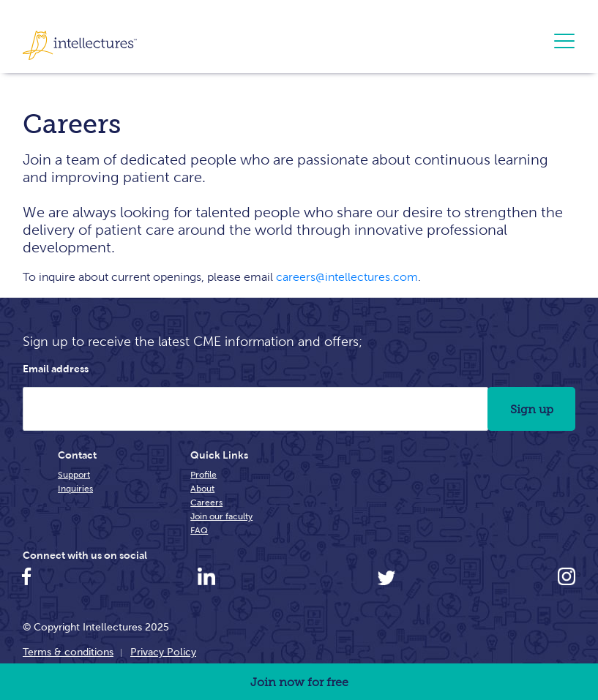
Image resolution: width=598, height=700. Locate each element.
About (202, 488)
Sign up (532, 409)
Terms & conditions (68, 652)
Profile (203, 474)
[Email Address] (255, 409)
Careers (206, 502)
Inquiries (75, 488)
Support (74, 474)
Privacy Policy (163, 652)
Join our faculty (221, 516)
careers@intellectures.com (347, 277)
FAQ (199, 530)
